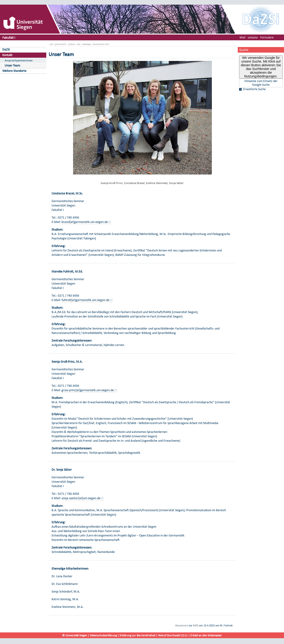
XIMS (196, 625)
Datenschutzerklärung (103, 635)
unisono (253, 37)
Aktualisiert (182, 625)
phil (52, 44)
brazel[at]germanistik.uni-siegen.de (85, 222)
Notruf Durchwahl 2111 (173, 635)
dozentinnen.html (101, 44)
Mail (242, 37)
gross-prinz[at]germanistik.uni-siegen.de (88, 390)
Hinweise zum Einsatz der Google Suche (261, 83)
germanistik (61, 44)
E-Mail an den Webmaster (206, 635)
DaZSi (6, 49)
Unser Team (12, 65)
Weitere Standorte (14, 71)
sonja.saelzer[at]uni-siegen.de (81, 498)
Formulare (267, 37)
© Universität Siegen (75, 635)
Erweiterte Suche (255, 89)
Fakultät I (9, 37)
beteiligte (87, 44)
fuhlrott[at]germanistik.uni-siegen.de (85, 300)
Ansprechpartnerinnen (19, 60)
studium (72, 44)
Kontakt (7, 55)
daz (79, 44)
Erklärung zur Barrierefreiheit (137, 635)
